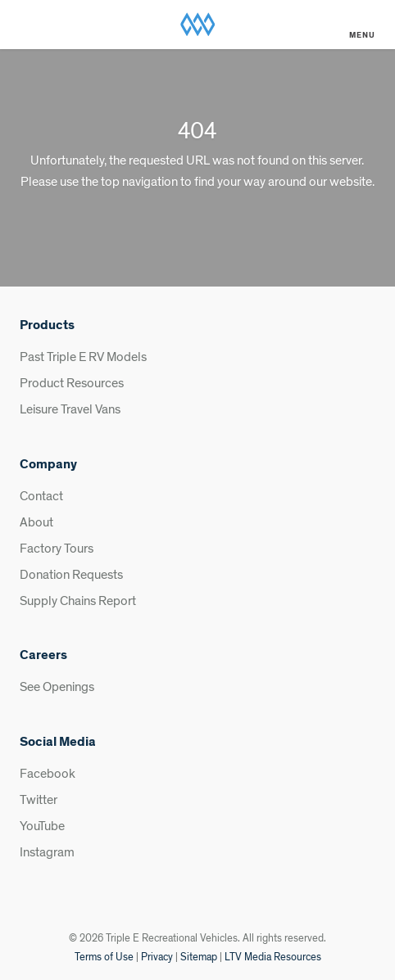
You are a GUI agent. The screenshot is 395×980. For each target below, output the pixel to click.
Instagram (47, 852)
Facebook (48, 774)
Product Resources (72, 383)
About (36, 522)
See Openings (57, 687)
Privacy (157, 957)
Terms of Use (104, 957)
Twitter (39, 800)
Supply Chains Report (78, 601)
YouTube (42, 826)
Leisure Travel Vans (70, 409)
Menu (362, 35)
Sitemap (199, 957)
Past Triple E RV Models (83, 357)
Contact (41, 496)
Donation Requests (71, 575)
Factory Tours (57, 549)
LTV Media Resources (273, 957)
